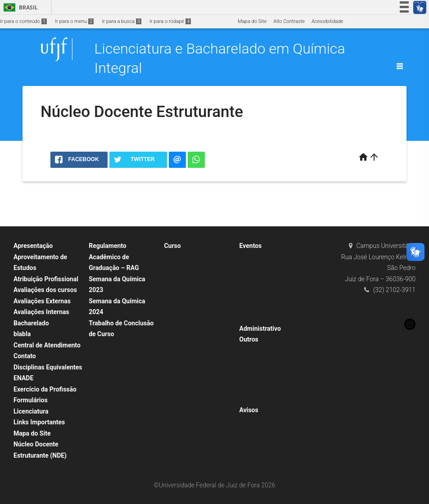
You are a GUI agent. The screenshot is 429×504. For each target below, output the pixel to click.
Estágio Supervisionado (195, 341)
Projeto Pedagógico (190, 317)
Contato (25, 356)
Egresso (177, 460)
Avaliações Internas (41, 312)
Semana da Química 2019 (273, 293)
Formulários (31, 400)
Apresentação (33, 246)
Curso (172, 246)
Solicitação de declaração (197, 448)
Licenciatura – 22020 (192, 281)
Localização (257, 387)
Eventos (251, 246)
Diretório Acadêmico (267, 351)
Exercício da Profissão (45, 389)
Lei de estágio (184, 377)
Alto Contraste (289, 21)
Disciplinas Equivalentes (48, 367)
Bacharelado (31, 323)
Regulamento (183, 389)
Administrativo (260, 328)
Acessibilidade (327, 21)
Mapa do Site (252, 21)
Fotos (250, 375)
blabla (22, 334)
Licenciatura (31, 411)
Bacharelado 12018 (190, 269)
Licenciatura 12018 (190, 293)
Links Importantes (39, 422)
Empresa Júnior (262, 363)
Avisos (249, 410)
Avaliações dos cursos (45, 290)
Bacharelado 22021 (190, 305)
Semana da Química (266, 281)
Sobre (251, 399)
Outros (249, 339)
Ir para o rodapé (170, 21)
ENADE (23, 378)
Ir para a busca (122, 21)
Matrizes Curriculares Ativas (200, 258)
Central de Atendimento (47, 345)
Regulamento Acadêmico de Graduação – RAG (114, 257)
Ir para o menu (74, 21)
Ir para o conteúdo (23, 21)
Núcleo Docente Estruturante (201, 425)
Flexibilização (184, 329)
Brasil (19, 7)
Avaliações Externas (42, 301)
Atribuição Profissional (46, 279)
